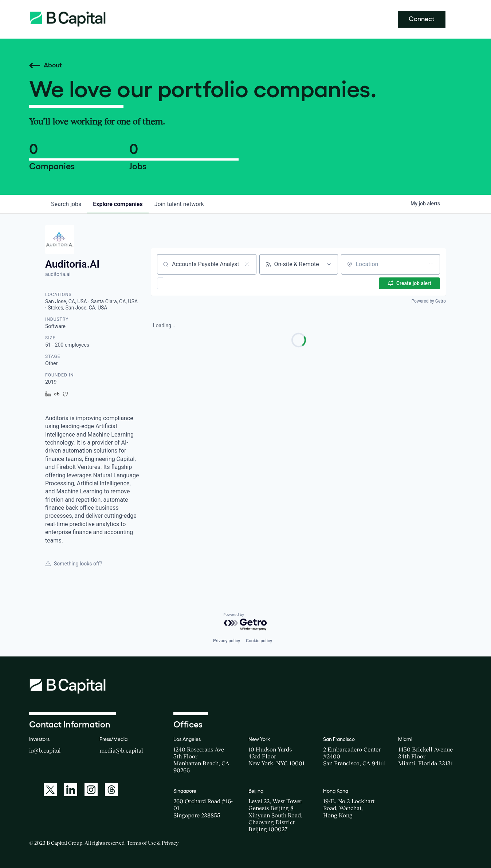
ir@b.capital (45, 750)
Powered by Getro (429, 301)
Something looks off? (74, 564)
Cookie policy (259, 641)
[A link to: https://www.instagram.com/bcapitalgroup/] (91, 790)
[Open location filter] (431, 264)
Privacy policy (227, 641)
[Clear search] (247, 264)
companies (118, 204)
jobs (66, 204)
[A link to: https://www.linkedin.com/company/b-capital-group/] (71, 790)
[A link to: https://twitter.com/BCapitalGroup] (50, 790)
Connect (422, 19)
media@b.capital (121, 750)
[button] (181, 283)
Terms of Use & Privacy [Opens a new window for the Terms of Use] (153, 843)
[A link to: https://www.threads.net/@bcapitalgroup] (111, 790)
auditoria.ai (58, 274)
